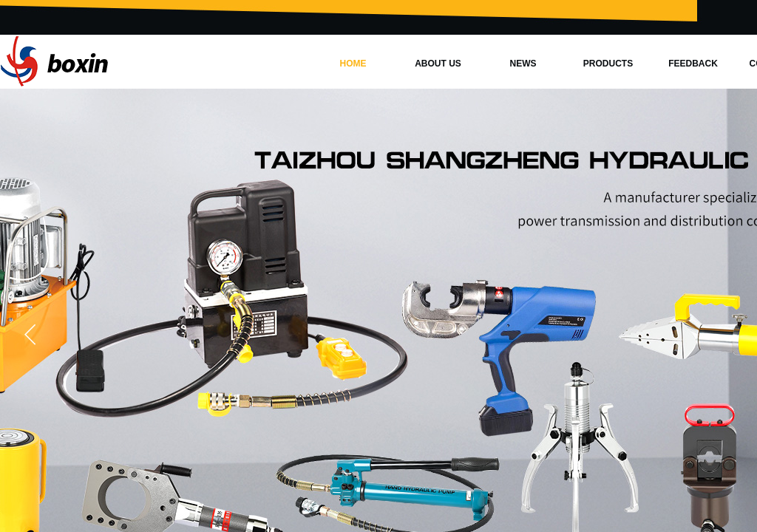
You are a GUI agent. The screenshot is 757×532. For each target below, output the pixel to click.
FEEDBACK (693, 64)
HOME (353, 64)
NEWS (523, 64)
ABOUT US (438, 64)
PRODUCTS (608, 64)
